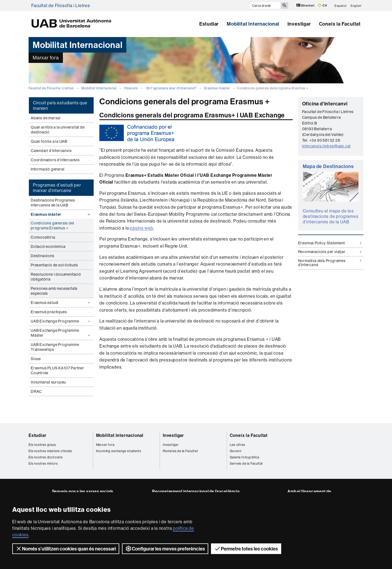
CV (322, 5)
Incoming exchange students (119, 451)
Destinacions (43, 256)
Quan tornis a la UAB (49, 141)
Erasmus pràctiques (49, 312)
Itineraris (131, 88)
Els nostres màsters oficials (50, 451)
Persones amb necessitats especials (54, 291)
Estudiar (209, 24)
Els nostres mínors (43, 463)
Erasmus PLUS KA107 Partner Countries (57, 370)
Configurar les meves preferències (165, 549)
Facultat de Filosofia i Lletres (61, 5)
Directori (306, 5)
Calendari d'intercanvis (51, 151)
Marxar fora (105, 445)
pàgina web (142, 228)
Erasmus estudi (61, 303)
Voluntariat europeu (48, 382)
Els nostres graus (42, 445)
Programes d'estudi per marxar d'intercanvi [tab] (57, 188)
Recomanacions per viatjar (330, 252)
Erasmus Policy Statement (330, 243)
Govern (236, 451)
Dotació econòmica (48, 247)
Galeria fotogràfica (245, 457)
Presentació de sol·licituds (54, 265)
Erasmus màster (217, 88)
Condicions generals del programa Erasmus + (52, 226)
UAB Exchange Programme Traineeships (55, 347)
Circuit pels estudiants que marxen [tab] (60, 105)
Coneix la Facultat (340, 24)
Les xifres (238, 445)
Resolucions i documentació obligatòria (56, 277)
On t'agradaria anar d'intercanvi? (171, 88)
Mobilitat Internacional (253, 24)
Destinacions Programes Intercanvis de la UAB (53, 203)
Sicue (36, 359)
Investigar (299, 24)
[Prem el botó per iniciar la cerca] (284, 5)
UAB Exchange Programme (61, 321)
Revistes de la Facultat (180, 451)
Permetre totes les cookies (246, 549)
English (356, 5)
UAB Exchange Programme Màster (61, 333)
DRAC (36, 391)
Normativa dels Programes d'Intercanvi (330, 263)
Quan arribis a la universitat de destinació (58, 130)
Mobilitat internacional (120, 435)
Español (341, 5)
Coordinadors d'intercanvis (55, 160)
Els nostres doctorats (46, 457)
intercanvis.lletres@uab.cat (327, 146)
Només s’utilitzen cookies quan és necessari (66, 549)
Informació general (48, 169)
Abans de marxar (46, 118)
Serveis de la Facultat (246, 463)
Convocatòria (43, 237)
